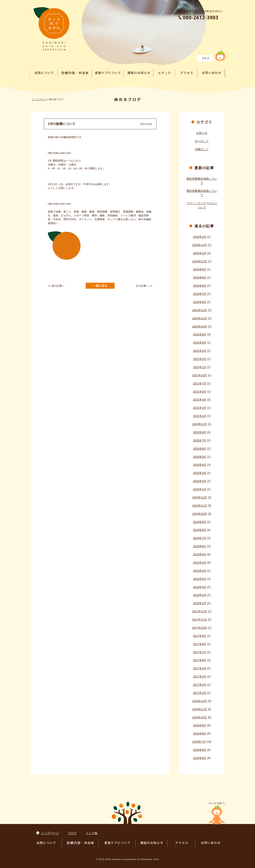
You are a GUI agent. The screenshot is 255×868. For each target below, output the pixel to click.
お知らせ (202, 133)
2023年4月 (200, 302)
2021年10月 (200, 375)
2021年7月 (200, 383)
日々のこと (202, 141)
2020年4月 (200, 465)
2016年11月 (200, 709)
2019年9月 (200, 522)
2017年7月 (200, 652)
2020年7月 (200, 440)
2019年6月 (200, 546)
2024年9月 (200, 269)
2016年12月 (200, 701)
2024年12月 (200, 261)
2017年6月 (200, 660)
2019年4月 (200, 563)
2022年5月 (200, 343)
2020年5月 (200, 457)
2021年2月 (200, 408)
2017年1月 (200, 693)
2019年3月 (200, 571)
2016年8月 (200, 734)
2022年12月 (200, 310)
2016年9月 (200, 725)
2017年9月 (200, 636)
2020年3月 (200, 473)
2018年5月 (200, 579)
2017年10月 (200, 628)
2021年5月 (200, 392)
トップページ (39, 99)
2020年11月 (200, 424)
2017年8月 (200, 644)
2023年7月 (200, 294)
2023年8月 (200, 286)
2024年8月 (200, 278)
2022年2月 (200, 359)
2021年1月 (200, 416)
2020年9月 (200, 432)
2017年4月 (200, 668)
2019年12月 (200, 497)
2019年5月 (200, 554)
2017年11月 (200, 620)
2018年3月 (200, 587)
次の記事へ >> (144, 286)
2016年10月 (200, 717)
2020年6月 (200, 449)
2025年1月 (200, 253)
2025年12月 (200, 245)
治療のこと (202, 149)
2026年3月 (200, 237)
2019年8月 (200, 530)
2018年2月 (200, 595)
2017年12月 (200, 611)
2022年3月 (200, 351)
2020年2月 (200, 481)
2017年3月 (200, 677)
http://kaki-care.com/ (59, 153)
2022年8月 (200, 334)
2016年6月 (200, 750)
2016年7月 (199, 742)
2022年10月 (200, 327)
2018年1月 (200, 603)
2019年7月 (200, 538)
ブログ (72, 833)
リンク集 (92, 833)
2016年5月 (200, 758)
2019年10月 (200, 514)
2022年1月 (200, 367)
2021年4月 (200, 400)
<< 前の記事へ (56, 286)
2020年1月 (200, 489)
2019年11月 (200, 506)
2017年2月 (200, 685)
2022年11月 (200, 318)
